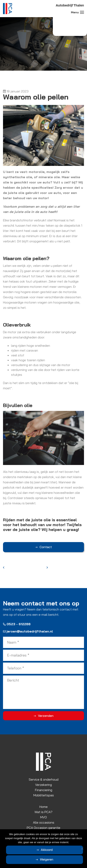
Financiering (44, 790)
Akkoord (47, 850)
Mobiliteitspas (44, 795)
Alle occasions (44, 822)
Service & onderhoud (44, 779)
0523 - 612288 (17, 624)
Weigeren (47, 859)
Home (43, 807)
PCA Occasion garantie (43, 828)
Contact (46, 547)
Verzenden (46, 716)
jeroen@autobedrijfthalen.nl (28, 631)
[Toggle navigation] (82, 12)
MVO (43, 817)
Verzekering (43, 785)
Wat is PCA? (43, 812)
